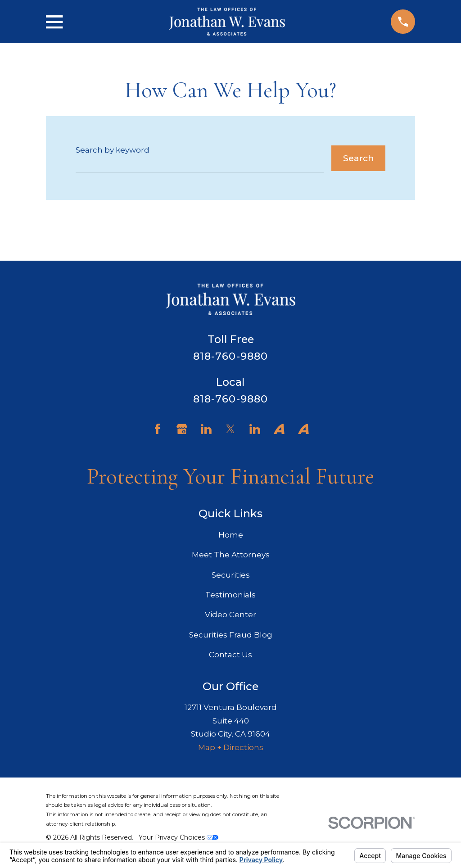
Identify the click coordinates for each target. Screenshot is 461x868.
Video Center (230, 615)
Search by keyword (113, 150)
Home (231, 535)
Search (359, 158)
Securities (231, 575)
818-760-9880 (231, 356)
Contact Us (230, 655)
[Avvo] (279, 429)
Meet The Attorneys (231, 555)
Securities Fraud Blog (231, 635)
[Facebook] (158, 429)
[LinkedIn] (206, 429)
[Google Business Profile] (182, 429)
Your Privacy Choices (179, 837)
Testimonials (230, 595)
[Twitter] (230, 429)
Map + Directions (231, 747)
